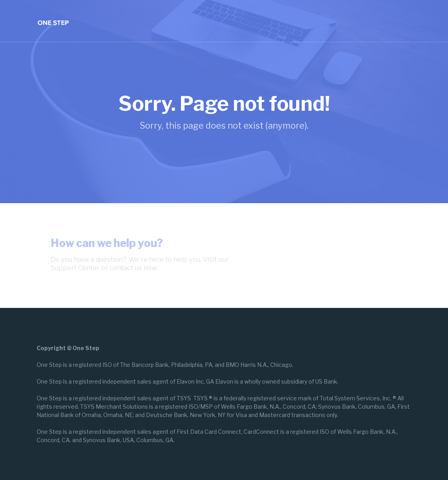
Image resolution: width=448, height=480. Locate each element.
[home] (53, 21)
